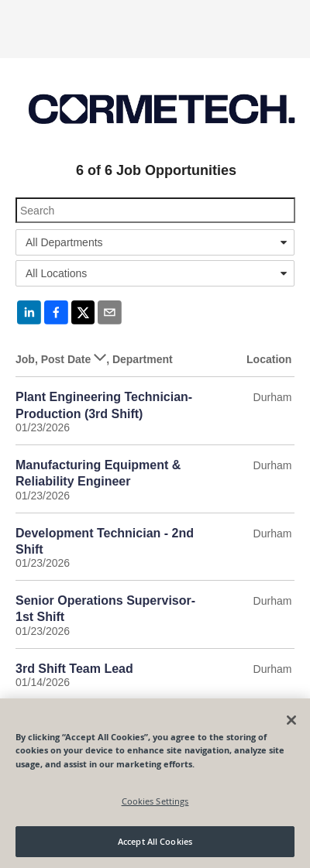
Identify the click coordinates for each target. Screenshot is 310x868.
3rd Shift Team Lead (74, 669)
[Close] (291, 720)
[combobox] (155, 242)
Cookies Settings (155, 801)
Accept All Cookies (155, 841)
